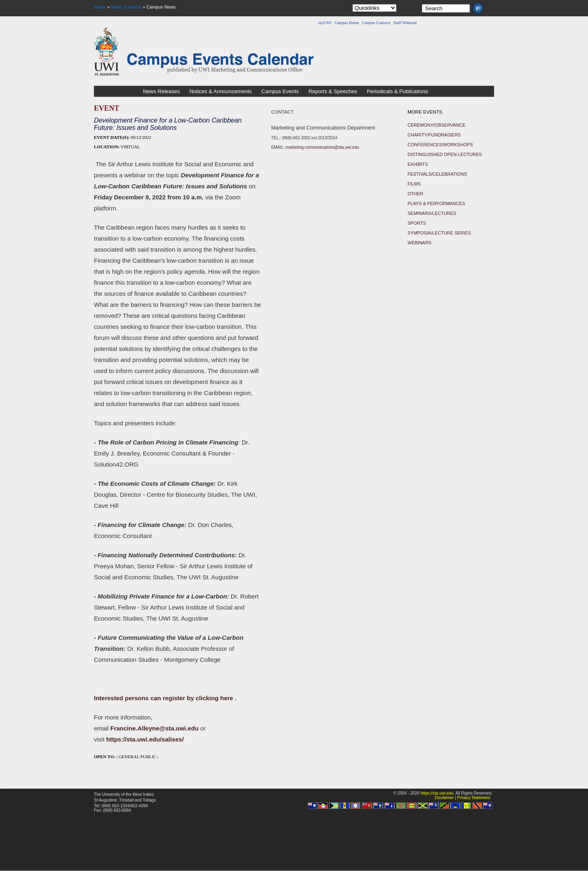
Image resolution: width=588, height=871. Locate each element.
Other (415, 194)
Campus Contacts (376, 23)
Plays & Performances (436, 203)
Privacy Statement (473, 798)
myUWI (325, 23)
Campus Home (347, 23)
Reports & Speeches (333, 91)
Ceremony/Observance (437, 125)
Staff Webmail (405, 23)
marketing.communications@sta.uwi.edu (323, 147)
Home (100, 7)
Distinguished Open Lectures (445, 154)
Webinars (420, 243)
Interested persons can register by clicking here (164, 698)
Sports (417, 223)
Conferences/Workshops (440, 145)
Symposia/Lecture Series (439, 233)
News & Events (126, 7)
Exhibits (418, 164)
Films (414, 184)
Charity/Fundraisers (434, 135)
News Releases (161, 91)
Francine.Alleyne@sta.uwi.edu (154, 728)
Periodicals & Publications (397, 91)
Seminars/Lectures (432, 213)
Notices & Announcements (220, 91)
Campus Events (280, 91)
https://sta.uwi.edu (437, 793)
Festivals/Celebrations (437, 174)
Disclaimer (444, 798)
